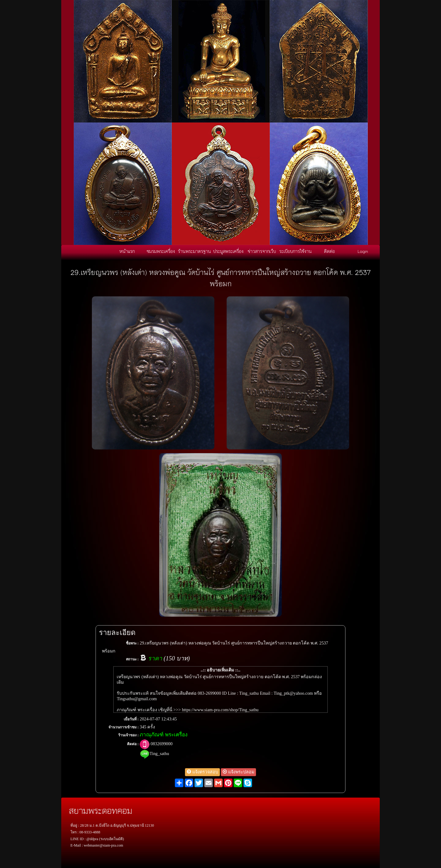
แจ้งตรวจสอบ (202, 772)
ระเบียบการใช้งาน (296, 251)
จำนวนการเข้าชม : (124, 727)
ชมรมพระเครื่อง (161, 251)
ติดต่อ (329, 251)
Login (363, 251)
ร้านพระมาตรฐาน (194, 251)
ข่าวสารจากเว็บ (262, 251)
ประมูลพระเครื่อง (228, 251)
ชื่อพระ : (132, 643)
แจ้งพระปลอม (238, 772)
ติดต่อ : (133, 744)
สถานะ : (132, 659)
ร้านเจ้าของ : (128, 735)
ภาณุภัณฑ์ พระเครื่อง (163, 735)
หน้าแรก (127, 251)
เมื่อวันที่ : (131, 719)
